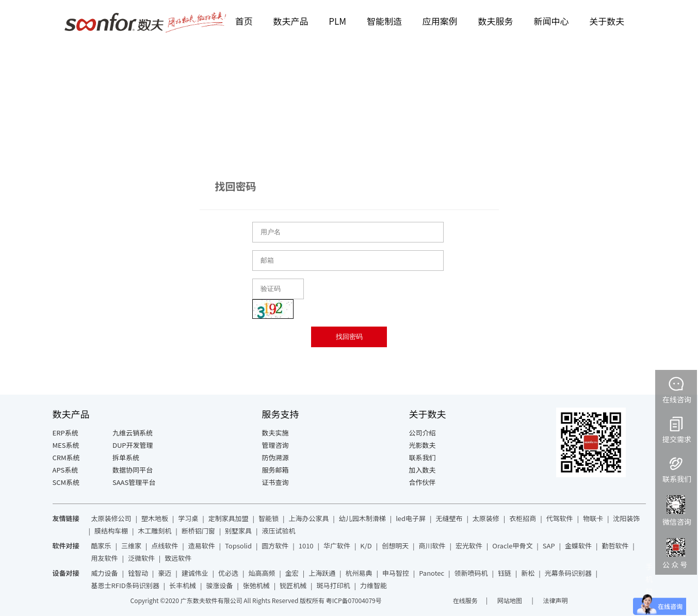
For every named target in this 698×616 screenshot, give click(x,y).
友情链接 (66, 518)
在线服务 (465, 600)
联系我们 (423, 457)
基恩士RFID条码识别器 (125, 585)
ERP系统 (66, 433)
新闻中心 (551, 21)
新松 (528, 573)
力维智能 (374, 585)
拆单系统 (126, 457)
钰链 (505, 573)
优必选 (228, 573)
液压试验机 (278, 531)
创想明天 (395, 546)
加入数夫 (423, 470)
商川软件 (432, 546)
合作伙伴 (423, 482)
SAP (549, 546)
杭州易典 (359, 573)
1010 (306, 546)
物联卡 (593, 518)
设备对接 (66, 573)
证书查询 (275, 482)
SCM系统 (66, 482)
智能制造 (384, 21)
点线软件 (165, 546)
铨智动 (138, 573)
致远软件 (178, 558)
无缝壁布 (449, 518)
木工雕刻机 (155, 531)
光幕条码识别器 (568, 573)
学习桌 (188, 518)
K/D (366, 546)
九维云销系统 (133, 433)
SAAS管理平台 (134, 482)
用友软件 (105, 558)
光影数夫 (423, 445)
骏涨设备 (219, 585)
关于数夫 (607, 21)
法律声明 (555, 600)
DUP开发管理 (133, 445)
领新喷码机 (471, 573)
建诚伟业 (195, 573)
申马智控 (396, 573)
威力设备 (105, 573)
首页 (244, 21)
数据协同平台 (133, 470)
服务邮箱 (275, 470)
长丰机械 (183, 585)
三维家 (131, 546)
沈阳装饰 (626, 518)
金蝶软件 (578, 546)
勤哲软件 (615, 546)
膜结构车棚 (111, 531)
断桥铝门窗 (198, 531)
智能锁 (269, 518)
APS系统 (66, 470)
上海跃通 (322, 573)
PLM (337, 21)
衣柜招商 (523, 518)
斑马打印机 (334, 585)
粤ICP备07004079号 (354, 600)
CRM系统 (66, 457)
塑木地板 (155, 518)
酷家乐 (101, 546)
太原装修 (486, 518)
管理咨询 (275, 445)
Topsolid (238, 546)
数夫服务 (496, 21)
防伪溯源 (275, 457)
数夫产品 (291, 21)
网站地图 (510, 600)
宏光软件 (469, 546)
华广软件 (337, 546)
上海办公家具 (309, 518)
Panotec (432, 573)
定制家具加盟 (229, 518)
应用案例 (440, 21)
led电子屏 (411, 518)
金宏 (292, 573)
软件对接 (66, 546)
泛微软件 (141, 558)
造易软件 (202, 546)
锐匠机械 (293, 585)
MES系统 (66, 445)
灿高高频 (262, 573)
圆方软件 (275, 546)
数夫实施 (275, 433)
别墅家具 (238, 531)
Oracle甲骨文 (512, 546)
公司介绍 (423, 433)
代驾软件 (560, 518)
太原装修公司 (111, 518)
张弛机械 (256, 585)
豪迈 (165, 573)
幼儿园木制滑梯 (362, 518)
